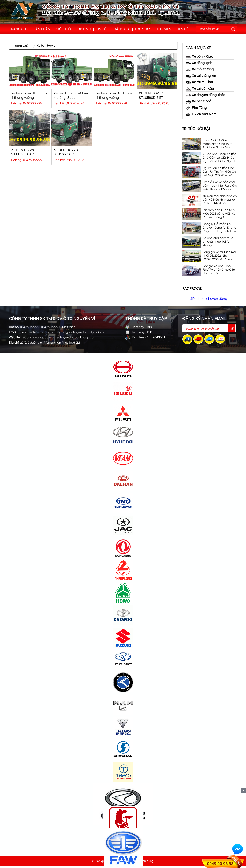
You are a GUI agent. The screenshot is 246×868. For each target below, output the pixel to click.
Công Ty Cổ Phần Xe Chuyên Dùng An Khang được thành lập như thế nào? (219, 228)
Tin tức (102, 29)
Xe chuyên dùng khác (205, 95)
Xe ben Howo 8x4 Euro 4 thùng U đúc (71, 95)
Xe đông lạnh (199, 63)
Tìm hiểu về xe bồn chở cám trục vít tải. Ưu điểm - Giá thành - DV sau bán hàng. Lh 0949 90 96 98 (220, 186)
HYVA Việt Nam (201, 114)
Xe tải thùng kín (201, 76)
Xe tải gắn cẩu (200, 88)
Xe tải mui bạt (199, 82)
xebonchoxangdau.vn (37, 337)
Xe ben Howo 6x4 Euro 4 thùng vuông (114, 95)
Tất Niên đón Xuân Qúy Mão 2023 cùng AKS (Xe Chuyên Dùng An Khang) (219, 214)
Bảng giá (122, 29)
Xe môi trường (200, 69)
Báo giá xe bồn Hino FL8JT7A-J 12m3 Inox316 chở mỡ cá (219, 269)
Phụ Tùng (196, 108)
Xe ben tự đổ (198, 101)
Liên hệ (182, 29)
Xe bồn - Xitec (199, 56)
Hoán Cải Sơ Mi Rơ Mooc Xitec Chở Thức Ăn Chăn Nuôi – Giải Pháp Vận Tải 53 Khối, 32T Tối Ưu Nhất (218, 144)
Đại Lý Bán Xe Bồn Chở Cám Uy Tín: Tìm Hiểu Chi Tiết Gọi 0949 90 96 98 (219, 171)
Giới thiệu (64, 29)
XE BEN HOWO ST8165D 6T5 (66, 152)
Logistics (143, 29)
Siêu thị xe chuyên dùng (209, 298)
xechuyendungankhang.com (76, 337)
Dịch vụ (84, 29)
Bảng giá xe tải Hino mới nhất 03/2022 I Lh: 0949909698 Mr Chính (219, 255)
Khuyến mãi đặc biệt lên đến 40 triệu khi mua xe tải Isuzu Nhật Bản (220, 199)
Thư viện (164, 29)
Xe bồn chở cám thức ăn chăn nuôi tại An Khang (218, 241)
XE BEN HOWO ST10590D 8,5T (151, 95)
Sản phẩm (42, 29)
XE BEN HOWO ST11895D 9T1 (23, 152)
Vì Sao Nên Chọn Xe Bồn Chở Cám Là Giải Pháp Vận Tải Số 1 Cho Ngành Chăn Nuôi (219, 158)
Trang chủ (19, 29)
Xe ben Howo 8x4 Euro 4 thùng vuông (29, 95)
